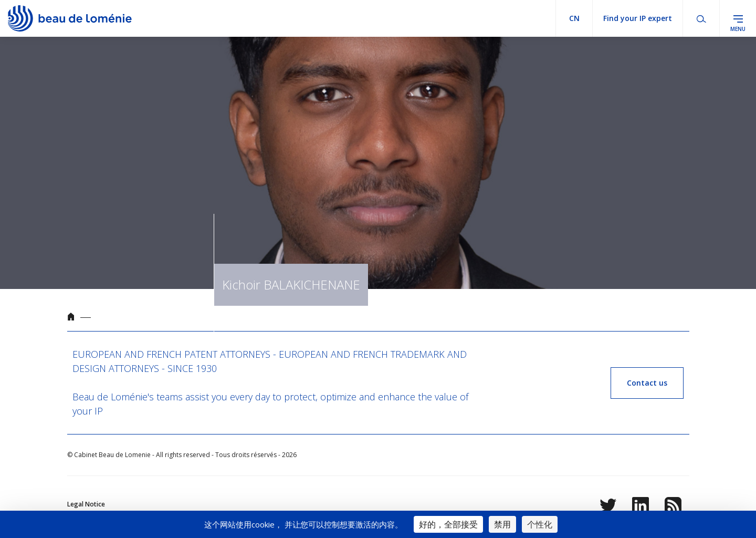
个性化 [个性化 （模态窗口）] (540, 524)
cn (574, 18)
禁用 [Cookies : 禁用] (502, 524)
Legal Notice (86, 504)
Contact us (647, 383)
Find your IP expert (638, 18)
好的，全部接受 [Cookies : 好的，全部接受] (448, 524)
